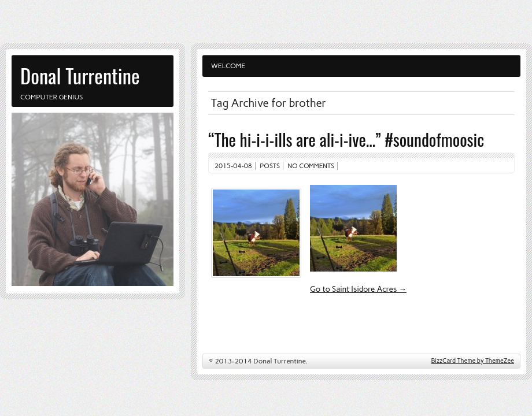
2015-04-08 (233, 166)
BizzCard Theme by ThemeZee (473, 361)
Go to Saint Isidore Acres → (358, 289)
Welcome (228, 66)
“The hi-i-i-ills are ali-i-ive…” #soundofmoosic (346, 139)
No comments (311, 166)
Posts (270, 166)
